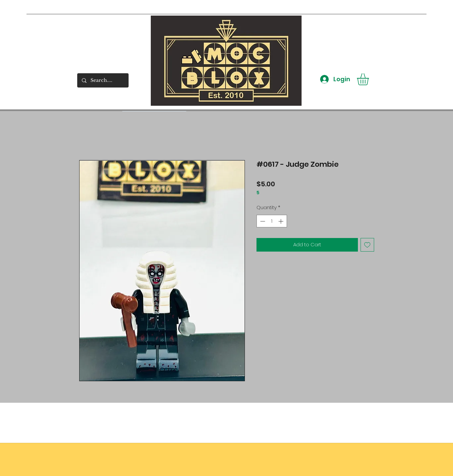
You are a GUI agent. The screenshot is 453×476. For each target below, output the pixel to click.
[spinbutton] (272, 221)
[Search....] (103, 80)
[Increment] (282, 221)
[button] (370, 79)
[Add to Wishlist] (367, 245)
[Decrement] (262, 221)
